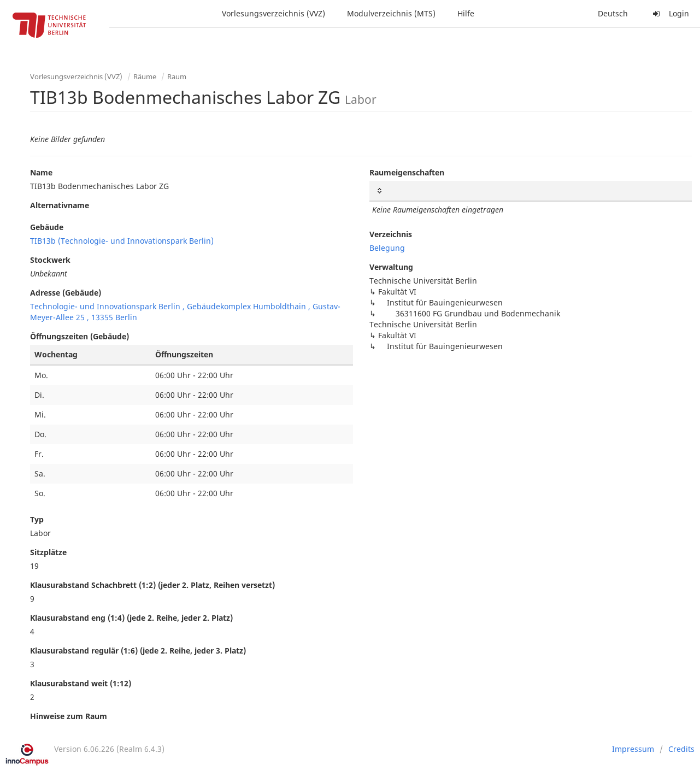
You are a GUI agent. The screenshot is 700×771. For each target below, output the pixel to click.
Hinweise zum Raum (69, 716)
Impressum (633, 749)
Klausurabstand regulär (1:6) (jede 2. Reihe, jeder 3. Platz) (138, 651)
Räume (145, 76)
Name (41, 172)
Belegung (387, 248)
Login (669, 13)
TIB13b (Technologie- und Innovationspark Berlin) (122, 241)
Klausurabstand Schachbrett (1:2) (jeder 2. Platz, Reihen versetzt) (152, 585)
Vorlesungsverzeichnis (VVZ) (273, 13)
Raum (177, 76)
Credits (681, 749)
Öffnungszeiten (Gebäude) (80, 336)
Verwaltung (391, 267)
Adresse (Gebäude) (66, 293)
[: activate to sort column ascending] (531, 191)
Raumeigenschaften (407, 172)
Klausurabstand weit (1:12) (81, 683)
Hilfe (466, 13)
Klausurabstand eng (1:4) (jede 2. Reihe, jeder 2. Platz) (131, 618)
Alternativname (60, 205)
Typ (37, 519)
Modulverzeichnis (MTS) (391, 13)
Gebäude (47, 227)
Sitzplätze (48, 552)
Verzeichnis (391, 234)
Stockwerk (50, 260)
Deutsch (613, 13)
